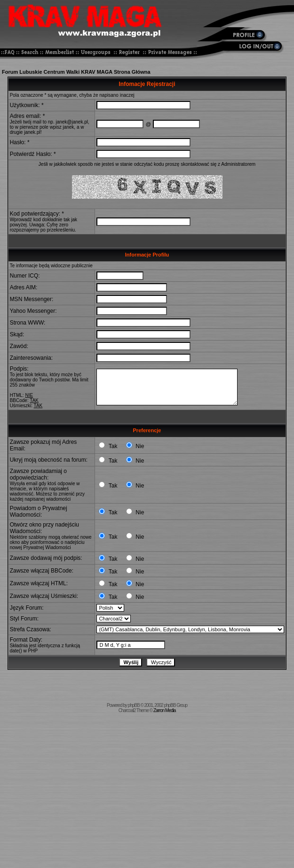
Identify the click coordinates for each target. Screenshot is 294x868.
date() (16, 651)
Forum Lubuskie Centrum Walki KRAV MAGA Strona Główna (76, 72)
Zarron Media (164, 710)
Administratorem (238, 164)
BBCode (19, 400)
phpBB (134, 705)
